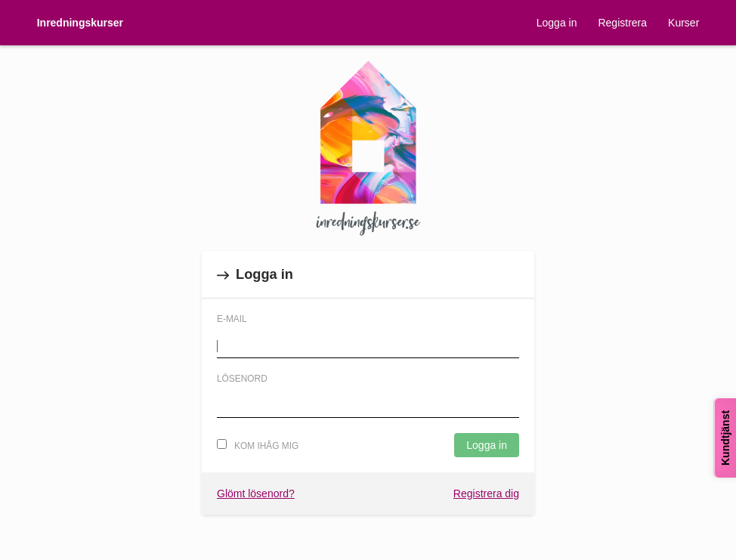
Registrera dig (486, 493)
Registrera (622, 23)
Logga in (557, 23)
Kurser (683, 23)
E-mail (232, 319)
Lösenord (242, 379)
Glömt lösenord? (256, 493)
